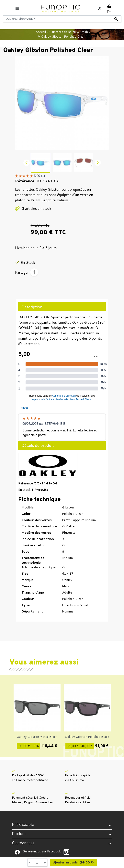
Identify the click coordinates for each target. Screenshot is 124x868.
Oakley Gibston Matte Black (37, 736)
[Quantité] (37, 862)
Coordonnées (23, 843)
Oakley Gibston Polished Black (87, 736)
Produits (19, 834)
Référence (26, 483)
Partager (34, 272)
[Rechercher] (62, 19)
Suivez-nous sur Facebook (17, 852)
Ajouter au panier (73, 863)
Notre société (23, 825)
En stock (24, 489)
